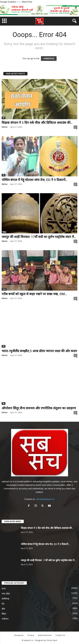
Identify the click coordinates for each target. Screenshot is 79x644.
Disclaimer (19, 635)
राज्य (4, 289)
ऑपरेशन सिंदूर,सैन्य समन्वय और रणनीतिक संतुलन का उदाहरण (39, 408)
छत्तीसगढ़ (5, 599)
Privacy (31, 635)
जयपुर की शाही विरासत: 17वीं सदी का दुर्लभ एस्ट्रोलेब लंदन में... (39, 237)
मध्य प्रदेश (6, 594)
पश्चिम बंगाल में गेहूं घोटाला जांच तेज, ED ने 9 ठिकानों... (35, 180)
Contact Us (60, 635)
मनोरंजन (5, 619)
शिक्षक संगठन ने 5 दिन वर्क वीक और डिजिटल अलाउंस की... (37, 123)
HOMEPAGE (49, 59)
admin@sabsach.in (45, 499)
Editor (5, 127)
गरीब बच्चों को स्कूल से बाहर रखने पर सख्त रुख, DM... (34, 294)
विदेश (4, 232)
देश (4, 118)
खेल (3, 609)
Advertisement (45, 635)
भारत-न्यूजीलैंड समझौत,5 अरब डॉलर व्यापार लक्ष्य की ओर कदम (39, 351)
